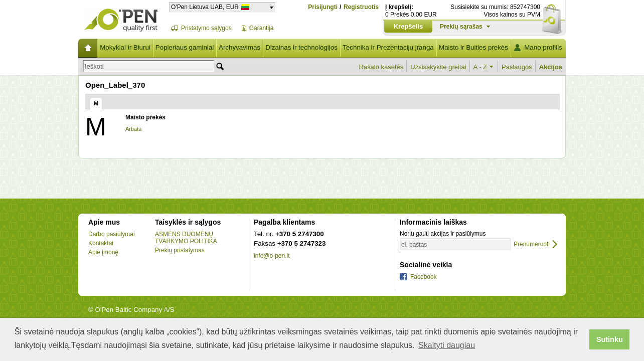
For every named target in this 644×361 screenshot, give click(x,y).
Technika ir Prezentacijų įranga (388, 47)
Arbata (133, 129)
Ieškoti (94, 66)
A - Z (480, 67)
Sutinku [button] (610, 339)
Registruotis (361, 7)
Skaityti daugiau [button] (447, 345)
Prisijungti (323, 7)
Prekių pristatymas (180, 250)
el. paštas (414, 245)
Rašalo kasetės (381, 67)
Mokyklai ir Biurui (125, 47)
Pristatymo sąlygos (206, 28)
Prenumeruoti (532, 244)
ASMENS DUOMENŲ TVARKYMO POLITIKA (186, 238)
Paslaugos (517, 67)
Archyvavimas (239, 47)
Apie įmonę (103, 252)
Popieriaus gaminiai (185, 47)
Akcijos (551, 67)
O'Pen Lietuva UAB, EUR (205, 7)
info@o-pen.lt (272, 256)
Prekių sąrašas (461, 27)
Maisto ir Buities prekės (473, 47)
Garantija (262, 28)
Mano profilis (543, 47)
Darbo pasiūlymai (112, 234)
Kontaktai (101, 243)
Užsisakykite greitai (438, 67)
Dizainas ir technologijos (301, 47)
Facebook (424, 277)
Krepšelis (409, 26)
